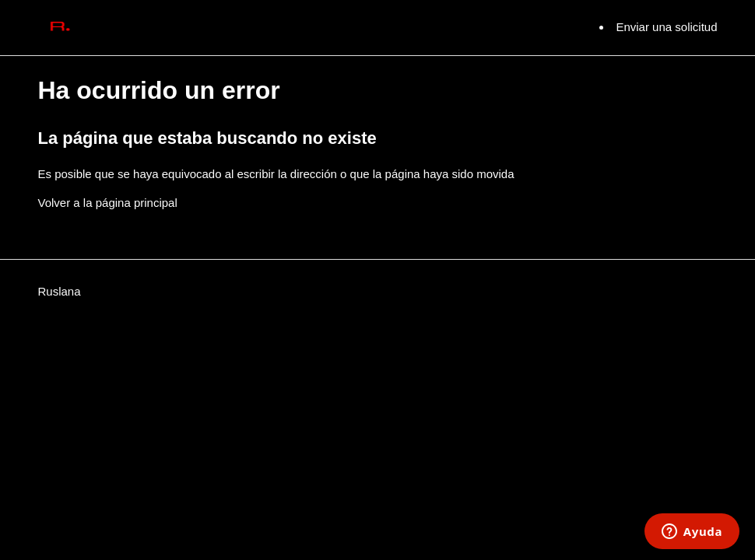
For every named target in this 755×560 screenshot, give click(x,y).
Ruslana (60, 291)
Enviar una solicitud (666, 27)
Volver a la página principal (108, 203)
